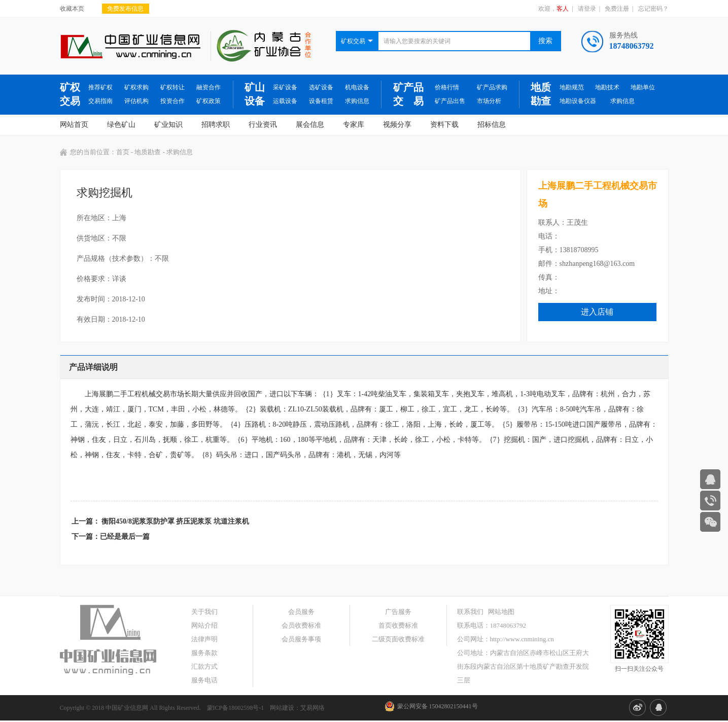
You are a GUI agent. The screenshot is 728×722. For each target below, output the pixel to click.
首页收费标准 (398, 625)
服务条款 (204, 653)
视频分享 (397, 125)
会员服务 (301, 612)
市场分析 (489, 101)
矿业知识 (168, 125)
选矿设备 (321, 87)
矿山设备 (255, 94)
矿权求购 (136, 87)
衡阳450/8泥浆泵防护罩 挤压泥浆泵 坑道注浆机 (175, 521)
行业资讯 (263, 125)
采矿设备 (285, 87)
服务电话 (204, 680)
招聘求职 (216, 125)
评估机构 (136, 101)
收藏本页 (72, 9)
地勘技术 (607, 87)
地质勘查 (541, 94)
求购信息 (357, 101)
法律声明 (204, 639)
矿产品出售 (450, 101)
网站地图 (501, 612)
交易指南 (100, 101)
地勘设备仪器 (578, 101)
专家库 (354, 125)
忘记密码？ (653, 9)
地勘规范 (572, 87)
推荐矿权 (100, 87)
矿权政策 (209, 101)
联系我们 (470, 612)
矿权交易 (70, 94)
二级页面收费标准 (398, 639)
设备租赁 (321, 101)
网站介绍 (204, 625)
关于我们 (204, 612)
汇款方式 (204, 666)
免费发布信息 (125, 9)
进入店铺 (597, 312)
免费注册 (617, 9)
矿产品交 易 (408, 94)
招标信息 (492, 125)
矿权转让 (172, 87)
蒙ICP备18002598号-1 (236, 708)
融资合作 (209, 87)
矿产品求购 (492, 87)
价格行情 (447, 87)
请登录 (587, 9)
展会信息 (310, 125)
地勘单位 (643, 87)
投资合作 (172, 101)
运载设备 (285, 101)
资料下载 (444, 125)
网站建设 (282, 708)
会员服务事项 (301, 639)
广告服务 (398, 612)
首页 (123, 152)
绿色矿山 (121, 125)
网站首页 (74, 125)
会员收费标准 (301, 625)
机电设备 (357, 87)
